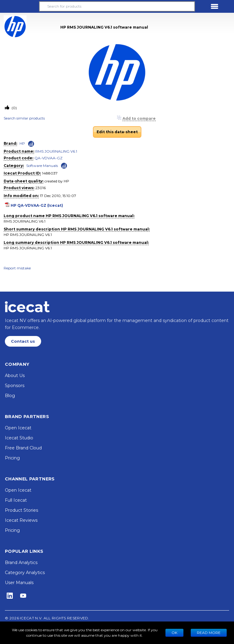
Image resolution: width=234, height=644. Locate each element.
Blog (10, 396)
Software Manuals (42, 166)
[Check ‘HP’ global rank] (31, 144)
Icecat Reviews (21, 520)
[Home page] (27, 307)
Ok (174, 633)
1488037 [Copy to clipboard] (50, 173)
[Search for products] (117, 6)
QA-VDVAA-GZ (48, 158)
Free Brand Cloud (23, 448)
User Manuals (19, 583)
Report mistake (17, 268)
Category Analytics (25, 573)
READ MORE (209, 633)
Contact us (23, 341)
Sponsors (15, 386)
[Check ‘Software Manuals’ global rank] (64, 165)
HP (22, 143)
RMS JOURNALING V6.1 (56, 151)
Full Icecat (16, 500)
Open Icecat (18, 428)
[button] (19, 6)
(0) (14, 108)
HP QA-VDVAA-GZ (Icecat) (37, 205)
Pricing (12, 458)
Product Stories (21, 510)
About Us (15, 376)
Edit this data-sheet (117, 132)
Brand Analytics (21, 563)
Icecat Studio (19, 438)
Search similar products (24, 118)
